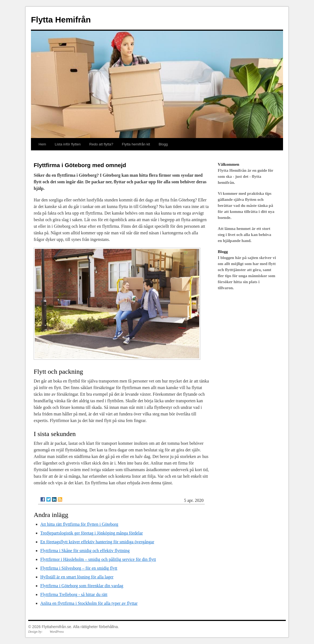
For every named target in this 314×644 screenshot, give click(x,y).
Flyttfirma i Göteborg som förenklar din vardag (82, 586)
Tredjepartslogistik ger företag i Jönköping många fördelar (92, 533)
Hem (42, 144)
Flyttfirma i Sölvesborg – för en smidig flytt (79, 568)
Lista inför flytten (68, 144)
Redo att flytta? (101, 144)
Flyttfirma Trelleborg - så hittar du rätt (74, 594)
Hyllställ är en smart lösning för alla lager (77, 577)
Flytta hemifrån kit (136, 144)
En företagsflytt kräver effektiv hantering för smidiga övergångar (97, 542)
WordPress (57, 632)
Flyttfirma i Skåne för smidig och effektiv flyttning (85, 551)
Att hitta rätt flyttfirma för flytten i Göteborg (79, 524)
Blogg (163, 144)
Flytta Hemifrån (61, 20)
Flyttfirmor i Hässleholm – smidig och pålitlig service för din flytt (98, 559)
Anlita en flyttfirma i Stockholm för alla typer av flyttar (89, 603)
